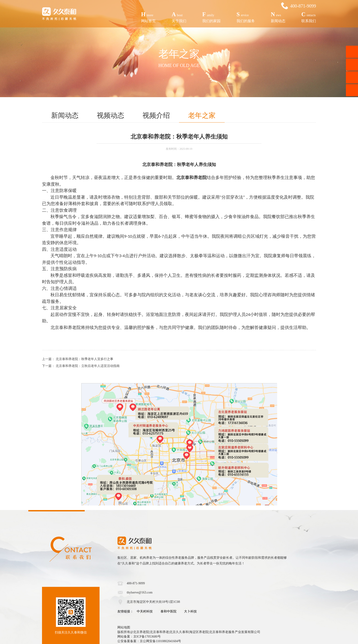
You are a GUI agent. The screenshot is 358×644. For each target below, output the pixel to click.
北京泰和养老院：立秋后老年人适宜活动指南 (88, 366)
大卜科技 (190, 611)
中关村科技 (145, 611)
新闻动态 (278, 17)
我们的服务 (246, 17)
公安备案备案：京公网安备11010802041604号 (149, 641)
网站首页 (148, 17)
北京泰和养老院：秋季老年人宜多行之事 (84, 359)
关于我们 (179, 17)
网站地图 (124, 627)
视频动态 (111, 115)
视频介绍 (156, 115)
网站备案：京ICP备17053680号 (139, 637)
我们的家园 (211, 17)
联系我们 (309, 17)
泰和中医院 (168, 611)
